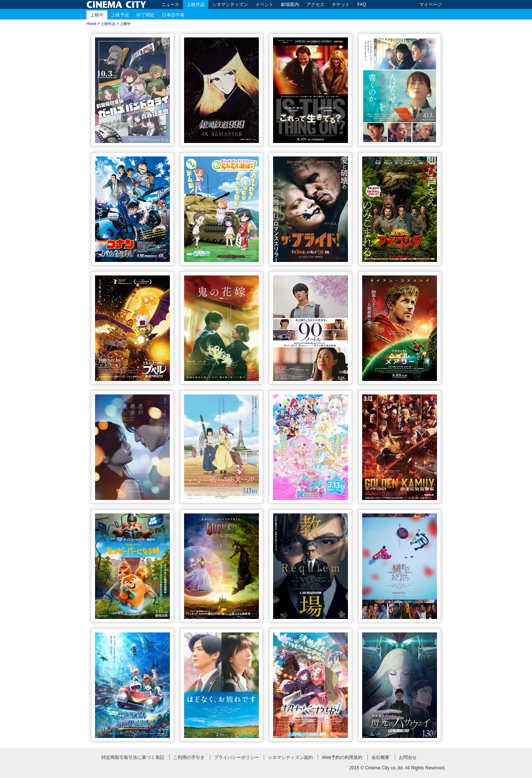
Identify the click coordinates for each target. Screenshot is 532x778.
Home (91, 24)
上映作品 (196, 4)
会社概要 (380, 757)
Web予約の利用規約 (342, 757)
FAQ (362, 4)
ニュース (170, 4)
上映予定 (120, 15)
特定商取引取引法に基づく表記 (133, 757)
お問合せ (408, 757)
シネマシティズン (230, 4)
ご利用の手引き (189, 757)
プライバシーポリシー (236, 757)
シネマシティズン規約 (290, 757)
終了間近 (146, 15)
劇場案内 (290, 4)
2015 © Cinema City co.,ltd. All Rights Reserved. (397, 768)
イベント (265, 4)
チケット (341, 4)
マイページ (431, 4)
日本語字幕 (173, 15)
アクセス (315, 4)
